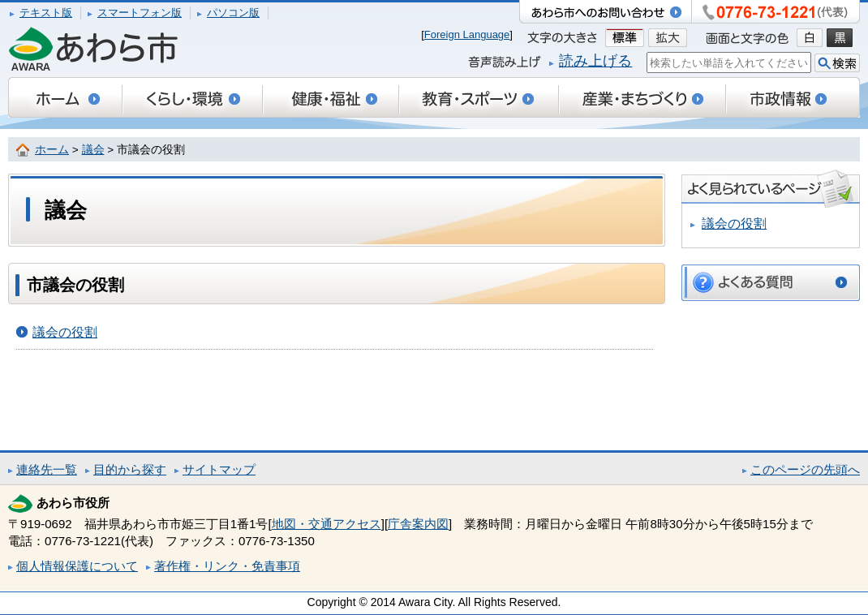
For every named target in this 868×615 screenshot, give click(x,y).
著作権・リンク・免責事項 (227, 566)
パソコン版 (233, 13)
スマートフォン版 (140, 13)
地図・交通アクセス (327, 524)
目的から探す (130, 469)
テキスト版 (46, 13)
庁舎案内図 (418, 524)
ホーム (52, 150)
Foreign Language (467, 34)
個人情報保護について (77, 566)
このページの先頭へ (805, 469)
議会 (93, 150)
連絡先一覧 (47, 469)
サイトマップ (219, 469)
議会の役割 (65, 332)
